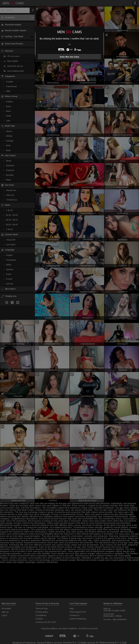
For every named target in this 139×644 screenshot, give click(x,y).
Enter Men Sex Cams (69, 57)
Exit (69, 44)
